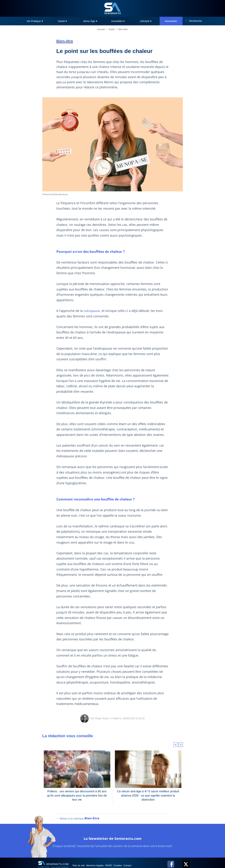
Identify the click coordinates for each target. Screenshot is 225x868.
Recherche (196, 21)
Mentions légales (101, 858)
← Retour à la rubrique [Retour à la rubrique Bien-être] (78, 811)
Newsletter (171, 21)
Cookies (130, 858)
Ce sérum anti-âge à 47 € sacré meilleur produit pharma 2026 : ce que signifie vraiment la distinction (148, 784)
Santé (112, 29)
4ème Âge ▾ (90, 21)
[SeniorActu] (113, 8)
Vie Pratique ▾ (35, 21)
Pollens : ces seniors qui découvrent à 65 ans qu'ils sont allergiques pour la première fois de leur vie (77, 784)
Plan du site (81, 858)
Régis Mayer (102, 708)
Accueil (101, 29)
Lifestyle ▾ (146, 21)
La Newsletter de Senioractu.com (113, 830)
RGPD (118, 858)
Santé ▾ (62, 21)
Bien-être (123, 29)
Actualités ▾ (118, 21)
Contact (142, 858)
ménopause (91, 305)
